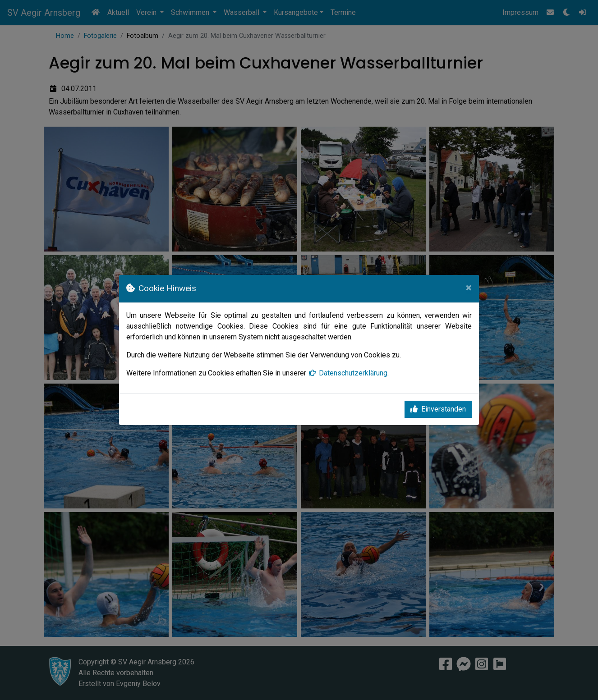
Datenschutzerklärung (348, 373)
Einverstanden (438, 409)
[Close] (469, 288)
